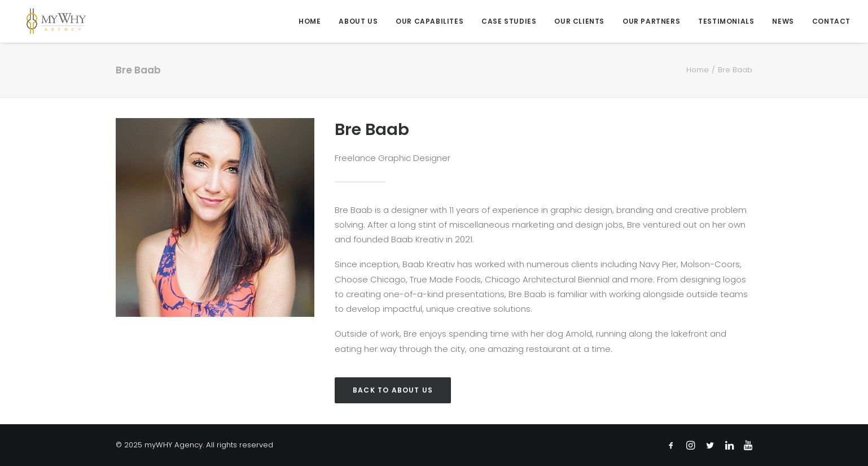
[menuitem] (314, 21)
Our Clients (579, 21)
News (783, 21)
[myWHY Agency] (47, 21)
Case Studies (509, 21)
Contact (831, 21)
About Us (358, 21)
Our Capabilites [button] (429, 21)
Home (310, 21)
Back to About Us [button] (393, 390)
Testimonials (726, 21)
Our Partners (651, 21)
